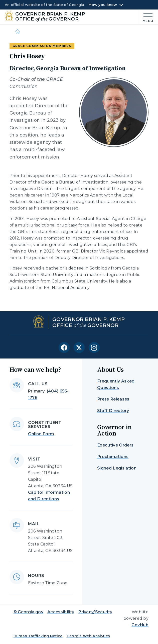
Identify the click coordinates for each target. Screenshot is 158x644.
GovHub (140, 625)
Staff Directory (113, 411)
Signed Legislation (117, 468)
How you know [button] (103, 5)
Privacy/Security (95, 612)
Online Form (41, 434)
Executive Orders (115, 445)
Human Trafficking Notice (38, 636)
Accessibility (61, 612)
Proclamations (113, 457)
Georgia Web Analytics (88, 636)
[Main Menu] (146, 17)
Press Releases (113, 399)
